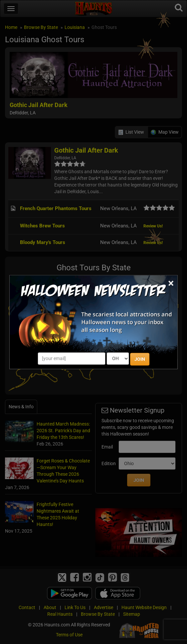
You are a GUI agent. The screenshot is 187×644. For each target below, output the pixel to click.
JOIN (140, 359)
